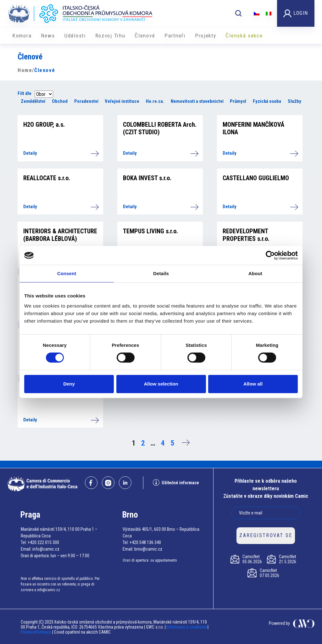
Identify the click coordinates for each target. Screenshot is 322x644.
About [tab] (255, 273)
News (48, 36)
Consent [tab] (67, 273)
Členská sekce (244, 36)
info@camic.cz (46, 549)
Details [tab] (161, 273)
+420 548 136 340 (145, 542)
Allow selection (161, 384)
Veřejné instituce (122, 101)
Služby (294, 101)
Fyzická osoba (267, 101)
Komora (22, 36)
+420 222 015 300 (43, 542)
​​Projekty (206, 36)
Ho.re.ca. (155, 101)
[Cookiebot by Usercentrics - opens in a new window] (270, 255)
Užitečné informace (176, 483)
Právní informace (36, 632)
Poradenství (86, 101)
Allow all (253, 384)
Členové (145, 36)
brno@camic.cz (148, 549)
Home (25, 70)
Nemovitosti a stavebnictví (197, 101)
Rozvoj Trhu (110, 36)
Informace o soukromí (187, 627)
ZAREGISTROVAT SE (266, 535)
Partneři (175, 36)
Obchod (60, 101)
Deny (69, 384)
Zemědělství (33, 101)
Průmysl (238, 101)
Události (75, 36)
